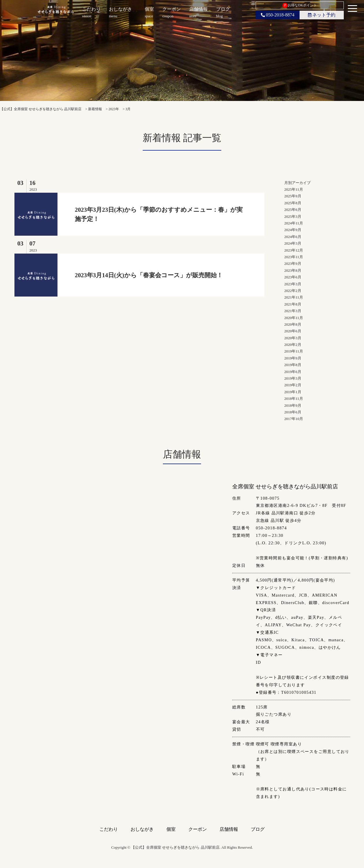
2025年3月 (293, 216)
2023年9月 (293, 264)
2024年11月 (294, 223)
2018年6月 (293, 412)
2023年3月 (293, 284)
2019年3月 (293, 378)
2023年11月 (294, 257)
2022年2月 (293, 291)
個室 (171, 829)
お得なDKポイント (300, 5)
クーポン (198, 829)
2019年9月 (293, 358)
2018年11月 (294, 399)
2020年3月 (293, 338)
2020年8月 (293, 324)
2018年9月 (293, 405)
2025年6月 (293, 210)
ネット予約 (322, 15)
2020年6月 (293, 331)
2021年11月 (294, 297)
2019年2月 (293, 385)
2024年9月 (293, 230)
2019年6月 (293, 372)
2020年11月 (294, 318)
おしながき (142, 829)
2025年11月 (294, 189)
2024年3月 (293, 243)
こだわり (109, 829)
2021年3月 (293, 311)
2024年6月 (293, 237)
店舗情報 (229, 829)
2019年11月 (294, 351)
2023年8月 (293, 270)
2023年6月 (293, 277)
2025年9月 (293, 196)
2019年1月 (293, 392)
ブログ (258, 829)
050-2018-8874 (278, 15)
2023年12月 (294, 250)
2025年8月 (293, 203)
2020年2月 (293, 345)
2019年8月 (293, 365)
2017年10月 (294, 419)
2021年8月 (293, 304)
